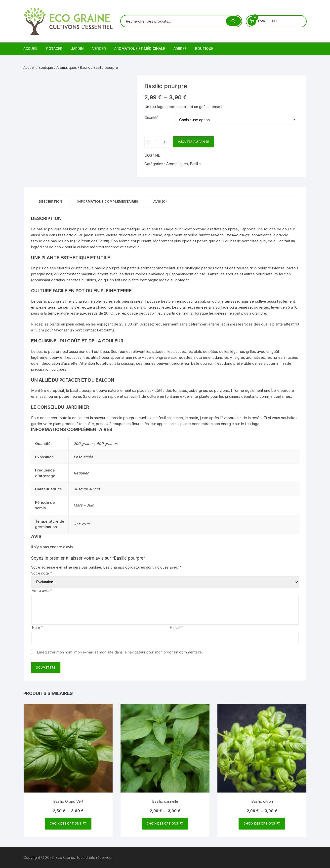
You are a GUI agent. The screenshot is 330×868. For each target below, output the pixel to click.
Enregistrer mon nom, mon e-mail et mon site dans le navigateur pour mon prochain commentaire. (120, 652)
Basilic (85, 67)
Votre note (41, 573)
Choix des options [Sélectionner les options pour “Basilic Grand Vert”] (68, 824)
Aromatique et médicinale (140, 49)
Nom (37, 628)
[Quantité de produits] (157, 142)
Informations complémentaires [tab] (108, 201)
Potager (54, 49)
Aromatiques (67, 67)
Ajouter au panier (194, 142)
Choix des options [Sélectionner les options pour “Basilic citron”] (262, 824)
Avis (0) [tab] (160, 201)
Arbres (180, 49)
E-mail (176, 628)
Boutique (204, 49)
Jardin (77, 49)
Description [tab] (50, 201)
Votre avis (42, 591)
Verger (99, 49)
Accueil (31, 49)
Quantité (151, 118)
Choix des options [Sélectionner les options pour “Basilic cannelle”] (165, 824)
